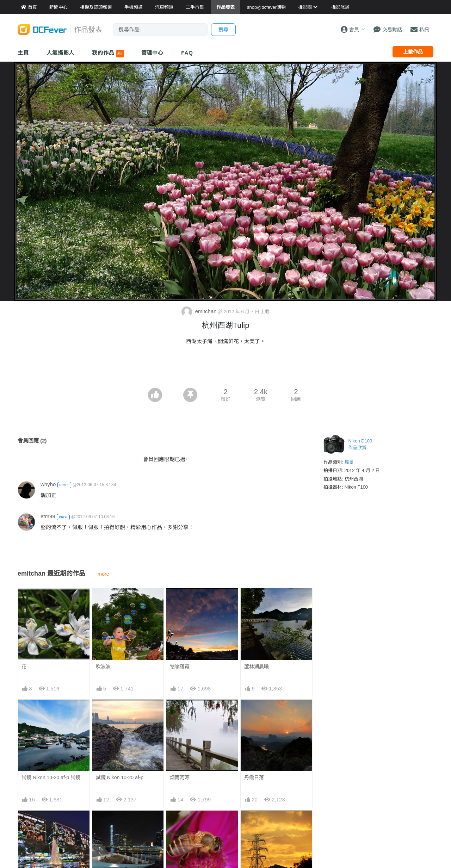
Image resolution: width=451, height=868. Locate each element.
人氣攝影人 (61, 53)
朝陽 (249, 823)
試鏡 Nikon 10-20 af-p (120, 777)
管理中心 (153, 53)
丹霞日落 (254, 777)
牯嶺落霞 (180, 666)
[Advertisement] (225, 368)
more (103, 574)
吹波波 (103, 666)
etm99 (48, 516)
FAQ (187, 53)
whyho (48, 484)
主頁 (23, 53)
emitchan (200, 311)
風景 (349, 462)
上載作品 (413, 52)
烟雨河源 (180, 777)
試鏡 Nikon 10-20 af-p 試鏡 (51, 777)
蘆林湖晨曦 (257, 666)
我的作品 (108, 54)
